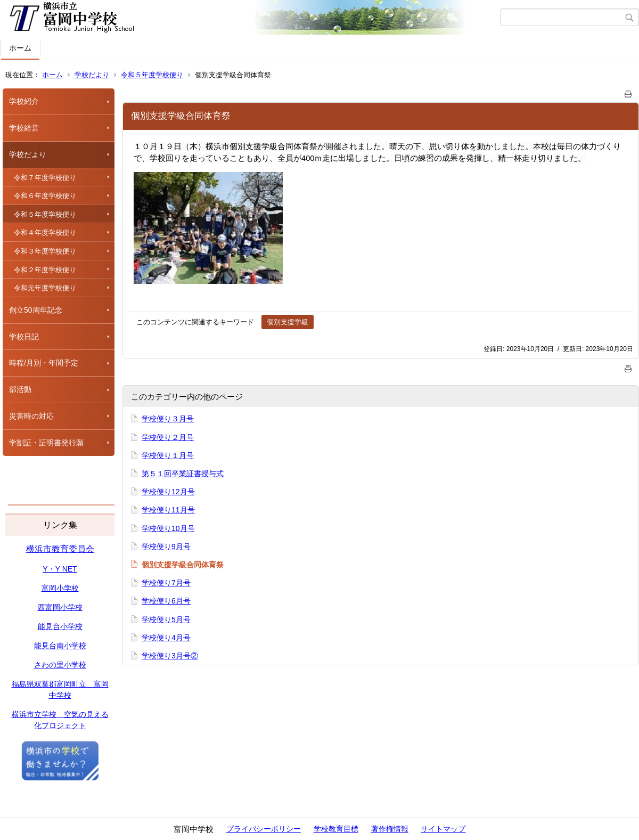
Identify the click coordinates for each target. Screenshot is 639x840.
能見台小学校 (60, 626)
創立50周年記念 (36, 310)
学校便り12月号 (168, 492)
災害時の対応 (31, 416)
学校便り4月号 (166, 638)
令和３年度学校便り (45, 251)
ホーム (20, 48)
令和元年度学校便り (45, 288)
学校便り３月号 (168, 419)
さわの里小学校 (60, 665)
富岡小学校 (60, 588)
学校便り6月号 (166, 601)
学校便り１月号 (168, 455)
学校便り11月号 (168, 510)
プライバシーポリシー (264, 829)
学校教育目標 (336, 829)
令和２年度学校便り (45, 270)
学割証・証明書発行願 (46, 443)
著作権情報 (390, 829)
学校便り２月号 (168, 437)
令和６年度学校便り (45, 196)
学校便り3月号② (170, 656)
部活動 (20, 389)
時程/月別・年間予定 (44, 363)
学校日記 (24, 337)
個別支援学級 (288, 322)
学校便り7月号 (166, 583)
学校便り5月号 (166, 619)
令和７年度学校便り (45, 178)
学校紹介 (24, 101)
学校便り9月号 (166, 547)
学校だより (92, 75)
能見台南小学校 (60, 646)
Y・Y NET (60, 569)
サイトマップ (443, 829)
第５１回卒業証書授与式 (183, 474)
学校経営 (24, 128)
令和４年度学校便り (45, 233)
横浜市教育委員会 (60, 549)
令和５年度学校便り (152, 75)
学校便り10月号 (168, 528)
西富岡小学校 (60, 607)
